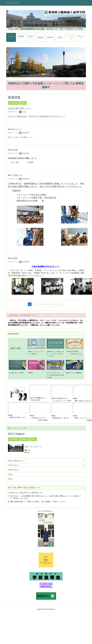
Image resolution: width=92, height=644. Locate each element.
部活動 (15, 150)
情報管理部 (24, 133)
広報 (28, 450)
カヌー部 (14, 162)
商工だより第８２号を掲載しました (20, 137)
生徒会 (23, 112)
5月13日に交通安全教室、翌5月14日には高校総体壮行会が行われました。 (37, 116)
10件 (33, 439)
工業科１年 (17, 175)
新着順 (25, 439)
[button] (12, 62)
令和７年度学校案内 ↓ (46, 511)
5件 (23, 103)
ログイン (83, 3)
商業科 (15, 258)
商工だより (17, 129)
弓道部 (30, 162)
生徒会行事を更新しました (20, 109)
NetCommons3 (13, 3)
